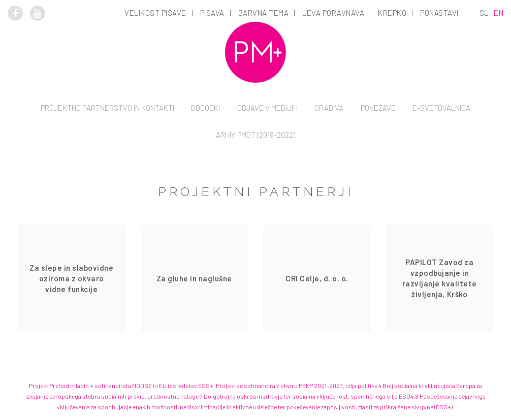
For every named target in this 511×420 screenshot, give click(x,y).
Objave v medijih (267, 108)
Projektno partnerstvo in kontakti (107, 108)
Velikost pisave (155, 13)
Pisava (212, 13)
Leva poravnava (333, 13)
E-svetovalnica (441, 108)
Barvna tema (264, 13)
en (499, 13)
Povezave (378, 108)
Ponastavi (439, 13)
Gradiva (329, 108)
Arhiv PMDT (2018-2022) (255, 135)
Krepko (392, 13)
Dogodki (205, 108)
